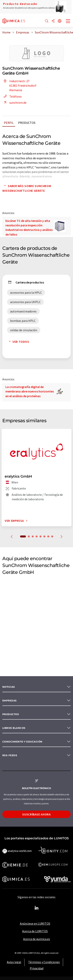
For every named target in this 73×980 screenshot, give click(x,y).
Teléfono (12, 96)
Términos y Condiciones (44, 962)
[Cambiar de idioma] (60, 21)
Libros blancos (14, 728)
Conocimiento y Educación (22, 742)
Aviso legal (14, 962)
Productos (27, 123)
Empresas (10, 701)
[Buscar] (47, 21)
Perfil (9, 123)
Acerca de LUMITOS (35, 931)
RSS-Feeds (10, 755)
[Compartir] (53, 21)
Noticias (9, 687)
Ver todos (18, 342)
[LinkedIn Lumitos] (37, 908)
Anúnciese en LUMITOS (35, 923)
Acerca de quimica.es (37, 939)
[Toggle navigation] (68, 22)
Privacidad (37, 968)
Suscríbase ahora (36, 814)
